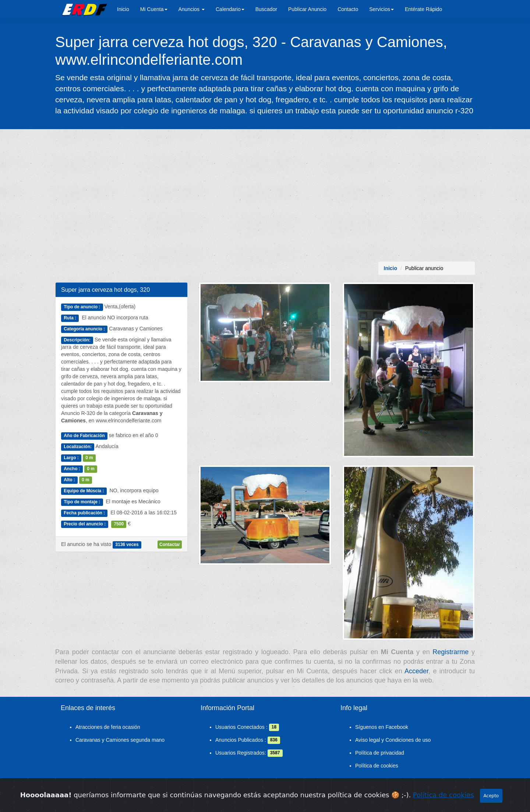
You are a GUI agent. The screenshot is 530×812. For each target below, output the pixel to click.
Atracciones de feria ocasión (108, 727)
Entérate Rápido (423, 9)
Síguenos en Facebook (382, 727)
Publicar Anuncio (307, 9)
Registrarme (451, 652)
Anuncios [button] (192, 9)
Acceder (416, 671)
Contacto (348, 9)
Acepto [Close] (491, 797)
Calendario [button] (230, 9)
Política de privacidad (380, 753)
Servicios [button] (381, 9)
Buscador (266, 9)
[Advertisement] (265, 195)
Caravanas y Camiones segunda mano (120, 740)
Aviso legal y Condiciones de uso (393, 740)
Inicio (123, 9)
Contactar (170, 545)
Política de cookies (377, 766)
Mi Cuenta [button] (154, 9)
